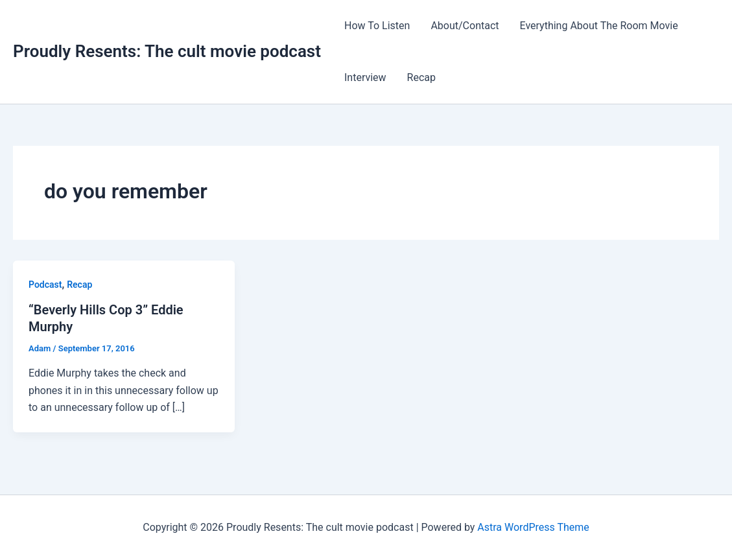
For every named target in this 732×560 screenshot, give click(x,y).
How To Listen (377, 26)
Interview (365, 77)
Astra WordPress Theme (533, 527)
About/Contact (465, 26)
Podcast (45, 285)
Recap (421, 77)
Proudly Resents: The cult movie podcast (167, 51)
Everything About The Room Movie (599, 26)
